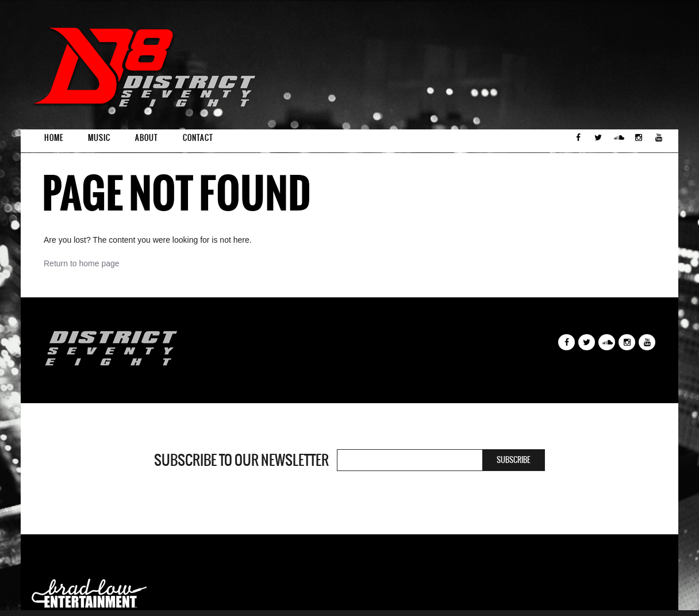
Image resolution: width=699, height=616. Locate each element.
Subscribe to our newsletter (241, 460)
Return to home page (82, 263)
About (147, 138)
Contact (198, 138)
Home (54, 138)
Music (99, 138)
